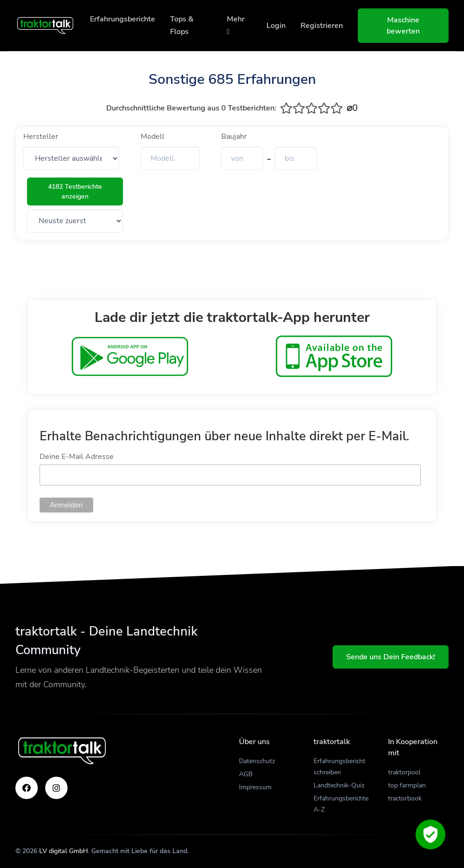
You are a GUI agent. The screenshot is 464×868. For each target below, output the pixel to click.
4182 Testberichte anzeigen (75, 191)
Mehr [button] (236, 25)
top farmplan (407, 785)
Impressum (255, 787)
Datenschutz (257, 761)
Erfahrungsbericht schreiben (339, 767)
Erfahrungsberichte (123, 19)
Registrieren (322, 26)
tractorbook (405, 798)
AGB (246, 774)
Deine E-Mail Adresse (77, 457)
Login (276, 26)
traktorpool (404, 772)
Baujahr (234, 137)
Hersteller (41, 137)
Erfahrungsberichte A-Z (341, 804)
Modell (153, 137)
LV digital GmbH (64, 851)
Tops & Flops (182, 25)
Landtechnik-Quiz (339, 785)
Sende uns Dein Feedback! (391, 657)
